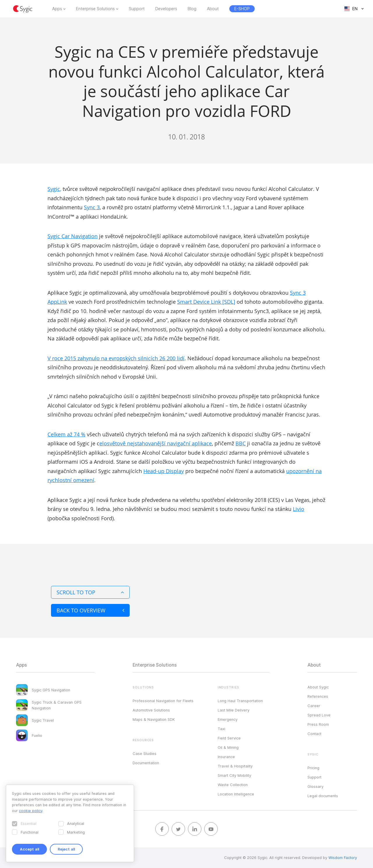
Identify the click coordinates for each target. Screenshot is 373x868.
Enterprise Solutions (95, 9)
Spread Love (319, 715)
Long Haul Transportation (240, 701)
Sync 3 (92, 207)
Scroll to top (90, 592)
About (213, 9)
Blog (192, 9)
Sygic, (54, 189)
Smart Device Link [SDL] (206, 302)
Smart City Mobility (234, 775)
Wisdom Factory (343, 858)
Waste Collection (233, 785)
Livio (299, 509)
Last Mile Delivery (234, 710)
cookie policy (31, 811)
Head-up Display (164, 471)
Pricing (313, 768)
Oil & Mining (228, 747)
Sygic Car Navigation (73, 236)
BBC (241, 443)
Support (137, 9)
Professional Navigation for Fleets (163, 701)
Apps (57, 9)
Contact (314, 734)
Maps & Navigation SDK (154, 719)
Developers (166, 9)
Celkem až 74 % (66, 434)
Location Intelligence (236, 794)
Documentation (146, 763)
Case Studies (145, 753)
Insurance (226, 757)
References (318, 696)
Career (314, 706)
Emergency (228, 719)
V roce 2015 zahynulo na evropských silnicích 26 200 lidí (116, 358)
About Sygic (318, 687)
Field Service (229, 738)
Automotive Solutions (151, 710)
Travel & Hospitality (235, 766)
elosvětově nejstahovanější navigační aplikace (156, 443)
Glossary (315, 786)
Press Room (318, 724)
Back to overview (90, 610)
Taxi (221, 729)
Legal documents (323, 796)
